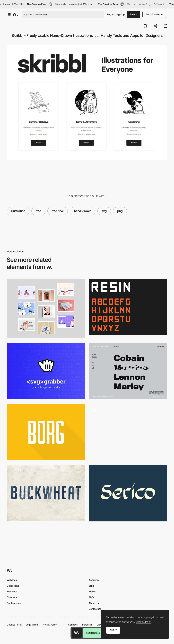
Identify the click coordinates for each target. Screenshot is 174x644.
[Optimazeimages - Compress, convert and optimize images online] (46, 309)
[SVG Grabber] (46, 371)
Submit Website (154, 14)
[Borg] (46, 432)
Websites (12, 580)
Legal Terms (32, 625)
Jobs (91, 586)
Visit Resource (93, 633)
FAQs (92, 597)
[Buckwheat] (46, 493)
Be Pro (133, 14)
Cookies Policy (14, 625)
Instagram (87, 625)
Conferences (14, 603)
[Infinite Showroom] (128, 431)
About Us (94, 603)
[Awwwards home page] (77, 633)
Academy (94, 580)
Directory (12, 597)
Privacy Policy (50, 625)
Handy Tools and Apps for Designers (132, 35)
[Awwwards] (15, 14)
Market (93, 591)
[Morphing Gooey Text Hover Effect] (128, 371)
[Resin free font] (128, 307)
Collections (13, 586)
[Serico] (128, 493)
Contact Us (95, 609)
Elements (12, 591)
